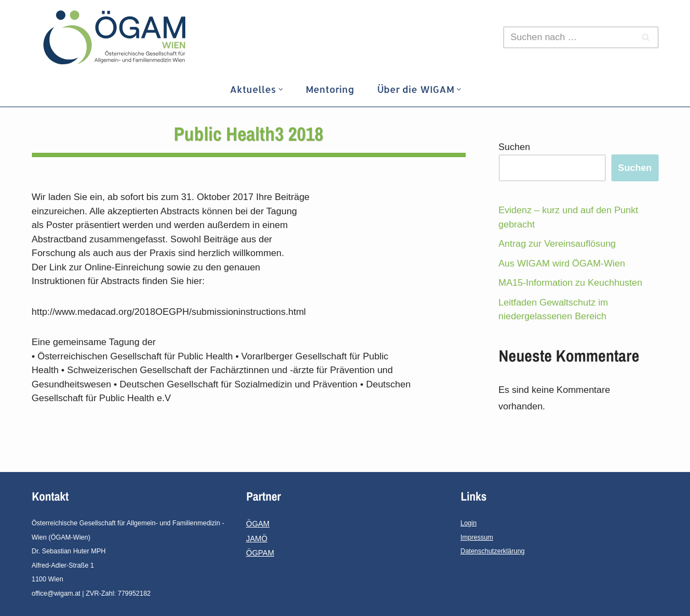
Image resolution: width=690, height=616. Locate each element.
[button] (281, 89)
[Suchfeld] (568, 37)
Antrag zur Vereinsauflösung (557, 244)
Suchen (515, 147)
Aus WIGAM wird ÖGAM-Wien (562, 263)
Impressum (477, 537)
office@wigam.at (56, 593)
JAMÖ (257, 539)
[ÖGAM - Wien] (117, 37)
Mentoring (330, 89)
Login (469, 523)
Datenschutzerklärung (493, 551)
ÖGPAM (260, 553)
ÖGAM (258, 524)
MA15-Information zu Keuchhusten (571, 283)
